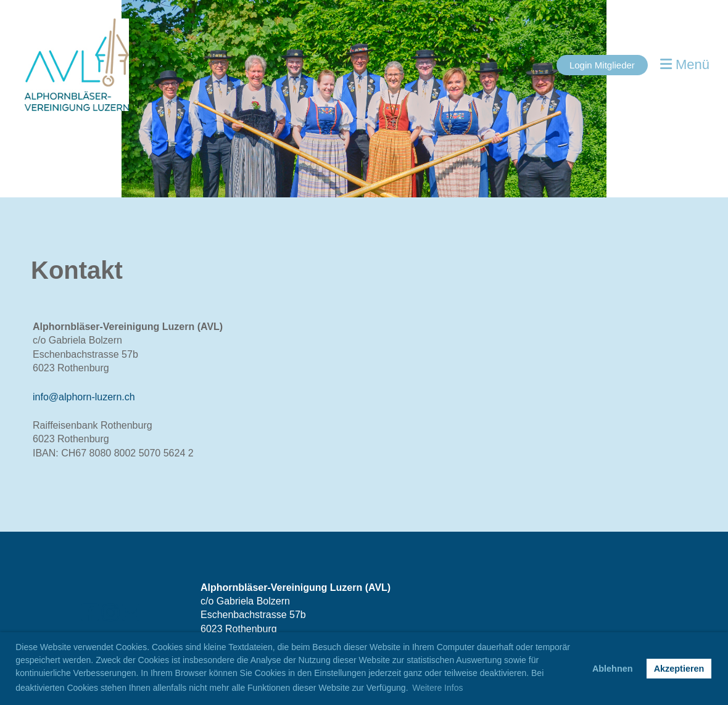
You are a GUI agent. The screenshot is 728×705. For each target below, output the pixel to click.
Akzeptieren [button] (679, 669)
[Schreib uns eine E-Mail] (131, 613)
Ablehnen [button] (613, 669)
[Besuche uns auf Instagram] (110, 613)
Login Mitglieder (602, 65)
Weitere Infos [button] (437, 688)
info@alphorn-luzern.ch (84, 397)
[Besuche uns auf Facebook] (90, 613)
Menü (685, 64)
